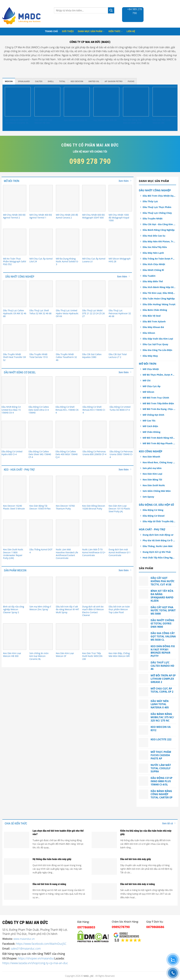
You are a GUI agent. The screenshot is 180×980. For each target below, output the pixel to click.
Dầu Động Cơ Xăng (153, 510)
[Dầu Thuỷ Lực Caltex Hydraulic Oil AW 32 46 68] (15, 294)
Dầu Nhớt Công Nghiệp (155, 190)
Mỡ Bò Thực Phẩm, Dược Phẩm (159, 375)
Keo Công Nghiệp (150, 451)
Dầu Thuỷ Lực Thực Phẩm (157, 207)
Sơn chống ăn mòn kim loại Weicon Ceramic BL (17, 121)
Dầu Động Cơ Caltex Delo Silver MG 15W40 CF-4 (40, 454)
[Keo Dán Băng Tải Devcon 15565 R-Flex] (41, 489)
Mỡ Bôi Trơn (148, 364)
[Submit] (111, 10)
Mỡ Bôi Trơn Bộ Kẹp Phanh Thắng (159, 443)
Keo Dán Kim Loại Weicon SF (65, 655)
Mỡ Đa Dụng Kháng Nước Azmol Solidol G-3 (67, 261)
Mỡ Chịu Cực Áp (152, 386)
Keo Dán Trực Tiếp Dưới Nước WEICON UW (92, 656)
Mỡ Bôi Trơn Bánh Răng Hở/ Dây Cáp (159, 438)
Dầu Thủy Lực (150, 201)
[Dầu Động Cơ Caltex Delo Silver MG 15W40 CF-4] (40, 434)
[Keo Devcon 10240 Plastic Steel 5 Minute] (15, 489)
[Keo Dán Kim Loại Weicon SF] (68, 637)
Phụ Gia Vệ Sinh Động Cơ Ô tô (159, 540)
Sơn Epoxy (148, 497)
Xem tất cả (169, 823)
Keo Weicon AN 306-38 (105, 120)
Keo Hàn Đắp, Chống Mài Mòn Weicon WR (119, 655)
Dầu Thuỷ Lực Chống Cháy (157, 213)
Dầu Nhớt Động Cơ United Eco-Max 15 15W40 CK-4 (11, 410)
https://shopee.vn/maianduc (36, 958)
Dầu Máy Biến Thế (153, 281)
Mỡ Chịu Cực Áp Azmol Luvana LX (94, 260)
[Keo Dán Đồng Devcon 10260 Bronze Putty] (94, 489)
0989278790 (121, 927)
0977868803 (86, 927)
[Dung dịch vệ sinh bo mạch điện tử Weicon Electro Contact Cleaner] (94, 590)
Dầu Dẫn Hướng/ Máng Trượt (159, 304)
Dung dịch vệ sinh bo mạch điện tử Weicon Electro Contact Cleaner (93, 611)
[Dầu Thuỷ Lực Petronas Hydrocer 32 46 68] (120, 294)
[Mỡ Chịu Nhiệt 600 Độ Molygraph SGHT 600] (94, 198)
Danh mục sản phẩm (91, 31)
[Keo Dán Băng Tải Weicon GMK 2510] (136, 102)
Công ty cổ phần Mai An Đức (90, 145)
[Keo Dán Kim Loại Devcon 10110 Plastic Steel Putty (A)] (120, 489)
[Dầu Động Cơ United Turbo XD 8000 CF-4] (122, 390)
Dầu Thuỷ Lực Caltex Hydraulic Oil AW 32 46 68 (15, 313)
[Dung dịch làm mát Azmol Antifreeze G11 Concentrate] (120, 533)
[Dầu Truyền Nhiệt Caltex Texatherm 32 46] (68, 338)
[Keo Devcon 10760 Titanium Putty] (68, 489)
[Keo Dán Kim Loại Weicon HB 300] (47, 102)
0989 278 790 (90, 161)
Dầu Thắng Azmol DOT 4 (41, 551)
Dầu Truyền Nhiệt (153, 219)
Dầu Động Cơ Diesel (154, 516)
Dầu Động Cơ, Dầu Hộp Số (156, 505)
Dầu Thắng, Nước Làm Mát (158, 546)
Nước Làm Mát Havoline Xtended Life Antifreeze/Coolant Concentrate (67, 554)
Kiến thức (116, 31)
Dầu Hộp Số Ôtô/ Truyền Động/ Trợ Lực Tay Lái (159, 521)
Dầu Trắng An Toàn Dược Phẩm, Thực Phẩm (159, 259)
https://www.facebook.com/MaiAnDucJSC (41, 944)
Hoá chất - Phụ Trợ (152, 529)
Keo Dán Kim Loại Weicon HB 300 (43, 121)
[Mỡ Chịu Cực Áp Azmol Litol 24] (41, 242)
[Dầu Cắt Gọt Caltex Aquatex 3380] (94, 338)
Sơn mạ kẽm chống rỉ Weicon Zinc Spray (40, 608)
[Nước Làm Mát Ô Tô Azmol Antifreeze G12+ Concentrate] (94, 533)
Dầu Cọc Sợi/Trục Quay (155, 344)
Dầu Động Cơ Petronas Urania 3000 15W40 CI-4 (121, 454)
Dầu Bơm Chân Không (155, 310)
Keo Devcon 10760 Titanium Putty (65, 507)
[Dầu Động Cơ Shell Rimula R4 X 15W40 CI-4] (94, 390)
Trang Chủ (51, 31)
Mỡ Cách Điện (150, 426)
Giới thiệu (68, 31)
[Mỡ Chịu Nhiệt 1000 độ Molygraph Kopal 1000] (120, 198)
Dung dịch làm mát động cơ (158, 535)
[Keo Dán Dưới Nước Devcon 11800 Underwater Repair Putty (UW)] (15, 533)
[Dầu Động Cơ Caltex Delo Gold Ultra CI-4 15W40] (40, 390)
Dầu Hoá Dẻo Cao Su (154, 236)
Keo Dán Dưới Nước (154, 485)
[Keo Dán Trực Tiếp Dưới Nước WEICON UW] (94, 637)
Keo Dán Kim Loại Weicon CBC (162, 121)
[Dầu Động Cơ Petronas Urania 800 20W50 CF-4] (94, 434)
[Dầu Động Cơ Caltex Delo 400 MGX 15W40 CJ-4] (68, 434)
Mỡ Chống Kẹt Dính (153, 415)
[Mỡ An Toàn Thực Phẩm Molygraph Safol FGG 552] (15, 242)
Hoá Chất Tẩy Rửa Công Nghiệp (159, 558)
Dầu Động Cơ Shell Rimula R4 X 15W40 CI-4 (94, 410)
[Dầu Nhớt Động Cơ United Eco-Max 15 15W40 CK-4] (14, 390)
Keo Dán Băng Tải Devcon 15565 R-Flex (40, 507)
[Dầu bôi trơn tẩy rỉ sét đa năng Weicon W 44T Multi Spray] (68, 590)
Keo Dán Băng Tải (152, 480)
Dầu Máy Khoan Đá (153, 327)
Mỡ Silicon (148, 392)
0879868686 (155, 927)
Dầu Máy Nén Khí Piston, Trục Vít (159, 241)
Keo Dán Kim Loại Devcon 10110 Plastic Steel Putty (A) (119, 509)
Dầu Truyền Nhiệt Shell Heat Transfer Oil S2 (14, 357)
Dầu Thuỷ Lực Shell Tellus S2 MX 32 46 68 (40, 312)
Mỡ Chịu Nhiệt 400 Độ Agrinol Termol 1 (41, 216)
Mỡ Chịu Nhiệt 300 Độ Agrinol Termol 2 (14, 216)
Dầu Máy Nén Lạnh (153, 253)
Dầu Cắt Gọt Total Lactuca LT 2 (118, 356)
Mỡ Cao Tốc (149, 421)
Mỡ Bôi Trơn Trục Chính (156, 398)
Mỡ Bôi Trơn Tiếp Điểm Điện (158, 403)
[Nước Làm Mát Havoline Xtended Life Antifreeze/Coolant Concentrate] (68, 533)
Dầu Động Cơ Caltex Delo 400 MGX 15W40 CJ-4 (67, 454)
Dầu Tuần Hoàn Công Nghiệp (159, 299)
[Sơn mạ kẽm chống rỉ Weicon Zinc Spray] (41, 590)
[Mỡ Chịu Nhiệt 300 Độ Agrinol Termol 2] (15, 198)
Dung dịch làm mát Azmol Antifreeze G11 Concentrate (120, 552)
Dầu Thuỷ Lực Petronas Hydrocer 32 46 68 (120, 313)
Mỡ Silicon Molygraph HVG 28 (120, 260)
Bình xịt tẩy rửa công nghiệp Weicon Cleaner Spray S (13, 609)
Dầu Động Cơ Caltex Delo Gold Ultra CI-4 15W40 (39, 410)
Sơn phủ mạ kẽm (152, 468)
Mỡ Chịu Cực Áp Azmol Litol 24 (41, 260)
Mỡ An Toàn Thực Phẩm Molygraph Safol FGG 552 (14, 261)
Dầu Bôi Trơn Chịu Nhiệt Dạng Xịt (159, 196)
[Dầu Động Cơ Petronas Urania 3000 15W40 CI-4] (122, 434)
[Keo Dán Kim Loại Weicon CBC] (166, 102)
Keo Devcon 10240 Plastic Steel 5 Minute (14, 507)
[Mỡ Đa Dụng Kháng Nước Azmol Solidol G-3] (68, 242)
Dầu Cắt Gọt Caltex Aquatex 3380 (92, 356)
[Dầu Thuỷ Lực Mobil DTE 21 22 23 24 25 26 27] (94, 294)
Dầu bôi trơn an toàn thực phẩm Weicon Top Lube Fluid (119, 609)
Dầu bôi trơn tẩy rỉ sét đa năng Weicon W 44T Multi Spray (67, 609)
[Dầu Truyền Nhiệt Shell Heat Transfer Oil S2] (15, 338)
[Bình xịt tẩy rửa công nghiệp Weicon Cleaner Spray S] (15, 590)
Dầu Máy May (150, 356)
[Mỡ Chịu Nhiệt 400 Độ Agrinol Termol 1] (41, 198)
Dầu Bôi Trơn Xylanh (154, 321)
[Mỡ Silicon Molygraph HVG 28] (120, 242)
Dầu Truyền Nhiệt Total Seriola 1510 (39, 356)
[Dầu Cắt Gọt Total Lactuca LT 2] (120, 338)
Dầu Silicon (149, 333)
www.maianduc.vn (24, 939)
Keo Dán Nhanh (151, 457)
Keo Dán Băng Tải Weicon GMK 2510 (132, 121)
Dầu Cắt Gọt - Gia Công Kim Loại (159, 224)
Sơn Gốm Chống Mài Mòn (157, 491)
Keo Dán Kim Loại (152, 474)
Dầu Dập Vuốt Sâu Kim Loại (158, 339)
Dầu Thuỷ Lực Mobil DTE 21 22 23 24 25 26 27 (93, 313)
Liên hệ (131, 31)
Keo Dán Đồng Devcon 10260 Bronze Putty (94, 507)
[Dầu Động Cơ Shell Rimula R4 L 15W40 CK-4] (68, 390)
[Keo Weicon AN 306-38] (106, 102)
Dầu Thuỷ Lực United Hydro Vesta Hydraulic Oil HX (67, 313)
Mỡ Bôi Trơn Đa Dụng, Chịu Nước (159, 409)
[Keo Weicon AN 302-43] (77, 102)
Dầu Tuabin (149, 276)
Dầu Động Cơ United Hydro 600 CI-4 (12, 453)
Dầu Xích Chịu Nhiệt (154, 264)
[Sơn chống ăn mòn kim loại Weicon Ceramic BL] (18, 102)
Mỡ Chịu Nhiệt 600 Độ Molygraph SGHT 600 (93, 216)
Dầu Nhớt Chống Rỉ (153, 270)
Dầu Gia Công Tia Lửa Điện (157, 350)
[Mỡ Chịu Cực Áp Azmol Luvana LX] (94, 242)
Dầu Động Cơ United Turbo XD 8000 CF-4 (120, 408)
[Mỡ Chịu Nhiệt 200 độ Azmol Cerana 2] (68, 198)
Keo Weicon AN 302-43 (75, 120)
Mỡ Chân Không (151, 432)
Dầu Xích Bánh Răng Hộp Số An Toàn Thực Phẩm (159, 287)
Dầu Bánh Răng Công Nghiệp (159, 230)
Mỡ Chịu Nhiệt (151, 369)
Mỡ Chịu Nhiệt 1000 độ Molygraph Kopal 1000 (119, 218)
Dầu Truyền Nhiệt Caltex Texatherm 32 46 (66, 357)
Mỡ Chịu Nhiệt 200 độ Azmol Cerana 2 (67, 216)
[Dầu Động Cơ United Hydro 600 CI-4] (14, 434)
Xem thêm (125, 181)
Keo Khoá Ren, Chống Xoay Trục (159, 462)
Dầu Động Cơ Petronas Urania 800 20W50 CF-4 (94, 453)
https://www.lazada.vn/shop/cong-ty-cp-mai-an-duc (35, 963)
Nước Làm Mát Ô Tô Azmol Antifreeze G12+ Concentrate (94, 552)
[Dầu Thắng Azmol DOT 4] (41, 533)
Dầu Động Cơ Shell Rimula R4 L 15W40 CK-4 (67, 410)
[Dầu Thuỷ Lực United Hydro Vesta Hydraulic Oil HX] (68, 294)
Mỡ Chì (147, 380)
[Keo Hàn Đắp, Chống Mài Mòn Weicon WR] (120, 637)
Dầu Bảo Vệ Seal (152, 316)
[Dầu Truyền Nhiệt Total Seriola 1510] (41, 338)
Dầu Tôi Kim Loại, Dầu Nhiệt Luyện (159, 293)
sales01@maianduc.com (26, 948)
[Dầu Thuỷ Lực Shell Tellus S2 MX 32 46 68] (41, 294)
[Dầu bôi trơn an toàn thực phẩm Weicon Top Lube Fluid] (120, 590)
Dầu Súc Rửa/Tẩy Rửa (155, 247)
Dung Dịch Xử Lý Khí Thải (157, 552)
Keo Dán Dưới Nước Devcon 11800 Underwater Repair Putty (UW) (13, 554)
